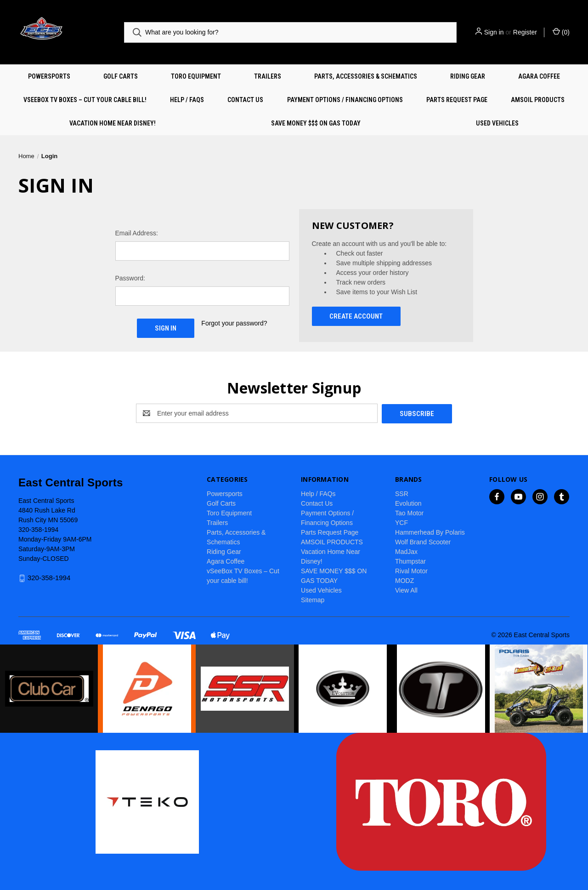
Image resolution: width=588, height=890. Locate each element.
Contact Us (245, 100)
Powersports (49, 76)
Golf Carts (121, 76)
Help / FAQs (187, 100)
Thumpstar (410, 561)
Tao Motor (409, 513)
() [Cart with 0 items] (561, 32)
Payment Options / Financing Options (345, 100)
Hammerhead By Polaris (430, 532)
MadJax (406, 551)
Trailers (268, 76)
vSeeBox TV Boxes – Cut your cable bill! (85, 100)
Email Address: (137, 233)
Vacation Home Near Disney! (113, 123)
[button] (49, 689)
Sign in (494, 32)
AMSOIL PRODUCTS (538, 100)
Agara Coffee (539, 76)
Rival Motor (411, 571)
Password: (130, 278)
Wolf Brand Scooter (423, 542)
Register (525, 32)
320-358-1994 (49, 578)
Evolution (408, 503)
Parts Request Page (457, 100)
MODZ (404, 580)
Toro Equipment (196, 76)
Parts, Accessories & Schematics (366, 76)
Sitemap (313, 599)
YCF (401, 522)
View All (406, 590)
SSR (402, 493)
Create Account (356, 316)
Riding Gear (468, 76)
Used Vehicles (497, 123)
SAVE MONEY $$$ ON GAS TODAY (316, 123)
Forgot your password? (234, 323)
